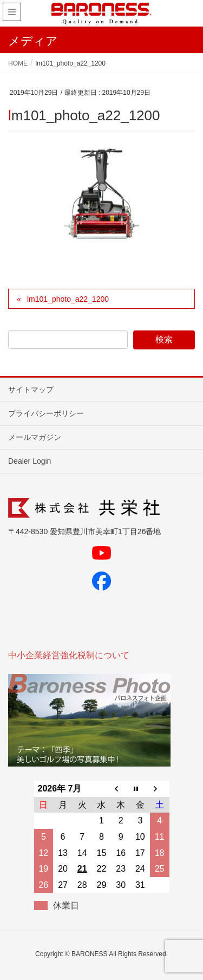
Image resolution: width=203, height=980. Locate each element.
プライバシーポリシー (46, 413)
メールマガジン (35, 437)
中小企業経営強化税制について (69, 655)
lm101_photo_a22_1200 (68, 299)
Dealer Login (30, 461)
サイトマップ (31, 390)
